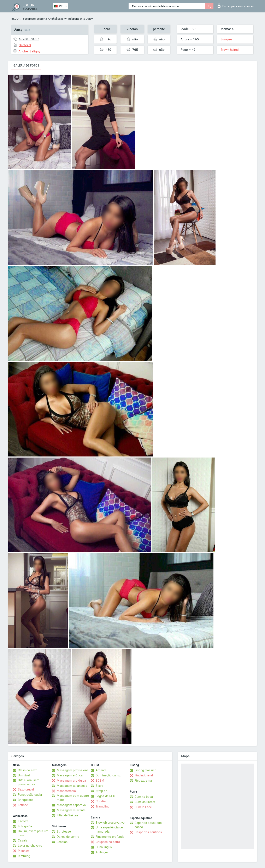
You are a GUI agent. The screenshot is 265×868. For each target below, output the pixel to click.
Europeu (226, 39)
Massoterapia (66, 791)
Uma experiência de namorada (109, 829)
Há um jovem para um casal (33, 833)
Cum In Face (143, 807)
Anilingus (102, 852)
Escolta (23, 821)
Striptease (64, 832)
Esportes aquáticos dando (148, 825)
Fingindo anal (144, 775)
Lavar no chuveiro (30, 846)
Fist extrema (143, 781)
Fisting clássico (146, 770)
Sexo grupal (26, 789)
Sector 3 (42, 19)
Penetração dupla (30, 795)
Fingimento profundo (110, 837)
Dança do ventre (68, 837)
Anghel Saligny (57, 19)
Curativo (101, 801)
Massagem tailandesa (72, 786)
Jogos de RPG (105, 796)
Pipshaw (24, 851)
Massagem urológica (71, 781)
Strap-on (101, 791)
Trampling (102, 806)
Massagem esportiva (71, 805)
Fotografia (25, 826)
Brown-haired (229, 50)
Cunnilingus (104, 847)
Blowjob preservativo (110, 823)
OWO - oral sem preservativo (29, 782)
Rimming (24, 856)
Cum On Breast (145, 802)
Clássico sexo (28, 770)
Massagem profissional (73, 770)
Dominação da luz (108, 775)
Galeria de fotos (26, 65)
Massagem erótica (70, 775)
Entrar (236, 6)
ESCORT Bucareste (23, 19)
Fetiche (23, 805)
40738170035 (29, 39)
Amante (101, 770)
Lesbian (62, 842)
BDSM (100, 781)
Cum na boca (144, 797)
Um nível (24, 775)
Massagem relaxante (71, 810)
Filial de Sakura (67, 815)
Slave (99, 786)
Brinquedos (26, 800)
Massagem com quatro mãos (73, 798)
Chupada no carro (108, 842)
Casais (23, 840)
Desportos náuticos (148, 832)
